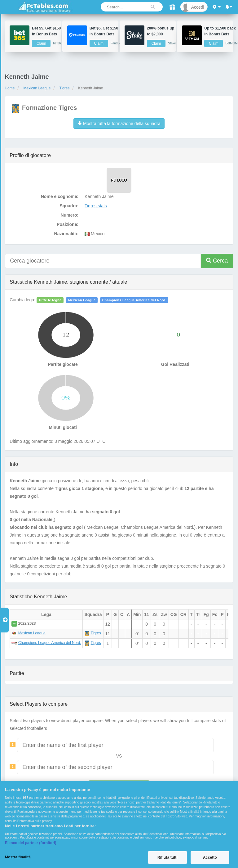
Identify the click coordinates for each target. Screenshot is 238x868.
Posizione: (68, 224)
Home (10, 88)
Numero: (70, 215)
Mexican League (37, 88)
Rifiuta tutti (167, 857)
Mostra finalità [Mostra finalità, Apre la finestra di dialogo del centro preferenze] (18, 857)
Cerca (217, 261)
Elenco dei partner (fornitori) (31, 843)
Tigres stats (96, 206)
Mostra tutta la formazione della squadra (119, 124)
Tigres (64, 88)
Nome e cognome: (60, 196)
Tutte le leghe (50, 300)
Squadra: (69, 206)
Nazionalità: (66, 234)
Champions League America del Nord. (134, 300)
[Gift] (172, 7)
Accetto (210, 857)
